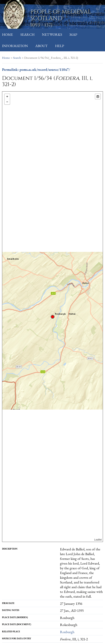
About (42, 46)
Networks (52, 34)
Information (15, 46)
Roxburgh (67, 632)
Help (60, 46)
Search (27, 34)
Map (73, 34)
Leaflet (98, 540)
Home (7, 34)
